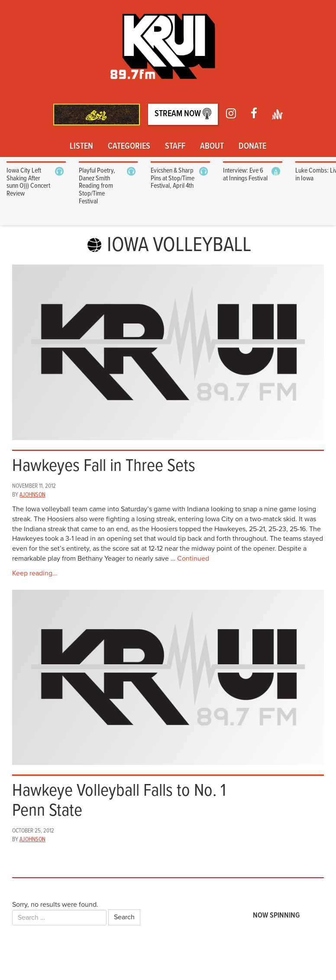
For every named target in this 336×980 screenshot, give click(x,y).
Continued (193, 559)
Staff (175, 147)
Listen (81, 147)
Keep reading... (35, 573)
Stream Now (183, 114)
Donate (252, 147)
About (212, 147)
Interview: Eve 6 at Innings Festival (245, 175)
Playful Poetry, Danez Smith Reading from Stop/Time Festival (97, 186)
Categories (129, 147)
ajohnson (32, 495)
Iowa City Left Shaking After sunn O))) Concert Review (28, 182)
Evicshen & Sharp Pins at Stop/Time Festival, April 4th (173, 178)
